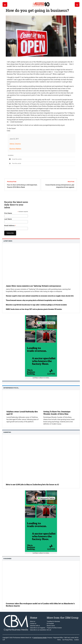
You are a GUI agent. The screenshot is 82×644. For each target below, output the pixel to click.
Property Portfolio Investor (54, 628)
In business (7, 559)
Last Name (8, 219)
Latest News (8, 241)
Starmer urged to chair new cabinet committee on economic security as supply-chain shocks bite (40, 296)
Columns (18, 144)
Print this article (14, 164)
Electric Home (51, 626)
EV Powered (50, 624)
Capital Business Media (40, 638)
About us (33, 621)
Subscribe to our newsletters (38, 630)
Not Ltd (49, 630)
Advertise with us (35, 626)
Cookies (77, 640)
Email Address (10, 226)
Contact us (33, 624)
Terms (59, 640)
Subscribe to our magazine (38, 628)
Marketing (7, 432)
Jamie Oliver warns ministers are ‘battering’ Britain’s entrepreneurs (33, 286)
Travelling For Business (53, 621)
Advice (12, 144)
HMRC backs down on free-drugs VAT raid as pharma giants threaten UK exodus (34, 309)
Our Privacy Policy (67, 640)
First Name (8, 213)
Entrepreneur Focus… (11, 388)
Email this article (15, 159)
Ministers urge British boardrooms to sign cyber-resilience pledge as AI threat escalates (36, 305)
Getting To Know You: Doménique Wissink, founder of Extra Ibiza (57, 413)
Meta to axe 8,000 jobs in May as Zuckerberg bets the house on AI (32, 484)
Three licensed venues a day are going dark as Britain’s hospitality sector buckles (34, 300)
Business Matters (15, 149)
